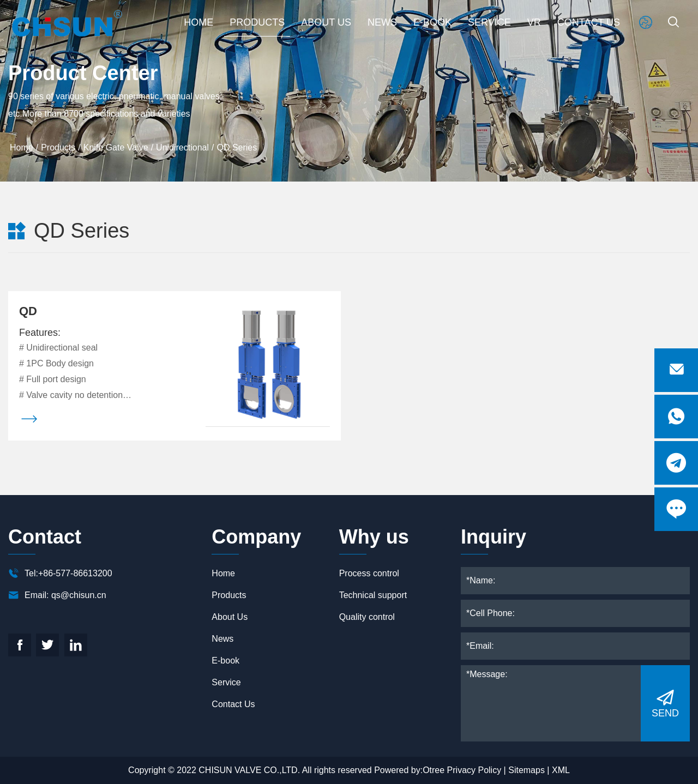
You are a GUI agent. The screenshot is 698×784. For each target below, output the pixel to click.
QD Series (237, 147)
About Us (326, 22)
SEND (665, 703)
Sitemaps (526, 770)
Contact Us (589, 22)
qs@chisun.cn (79, 595)
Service (489, 22)
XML (561, 770)
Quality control (367, 617)
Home (198, 22)
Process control (369, 573)
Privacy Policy (474, 770)
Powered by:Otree (409, 770)
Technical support (373, 595)
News (382, 22)
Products (257, 22)
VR (534, 22)
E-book (432, 22)
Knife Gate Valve (116, 147)
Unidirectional (182, 147)
